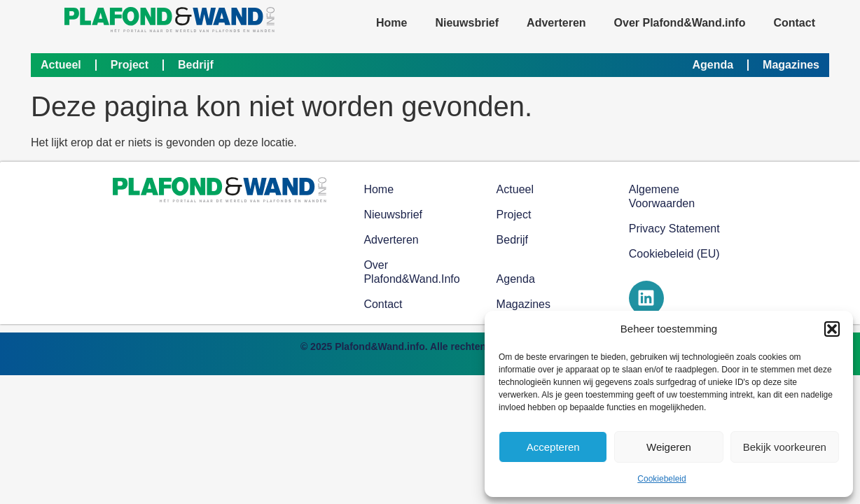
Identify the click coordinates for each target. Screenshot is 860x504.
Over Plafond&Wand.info (680, 23)
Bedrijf (196, 65)
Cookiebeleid (661, 479)
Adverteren (556, 23)
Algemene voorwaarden (662, 196)
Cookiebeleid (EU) (674, 254)
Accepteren (553, 447)
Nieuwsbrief (467, 23)
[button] (832, 329)
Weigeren (669, 447)
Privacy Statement (674, 229)
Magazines (791, 65)
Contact (794, 23)
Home (391, 23)
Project (130, 65)
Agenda (713, 65)
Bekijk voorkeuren (785, 447)
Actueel (61, 65)
